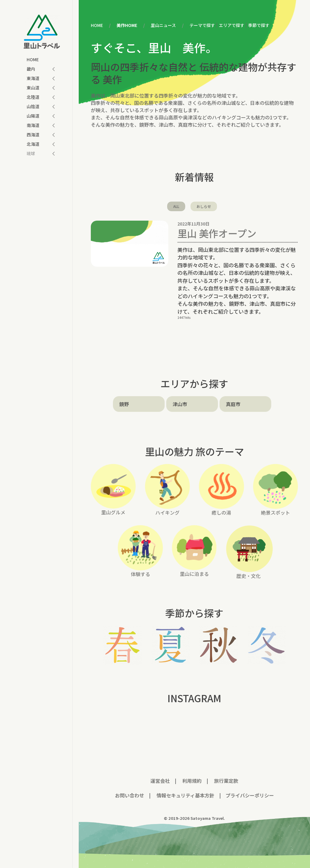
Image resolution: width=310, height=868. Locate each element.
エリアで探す (232, 25)
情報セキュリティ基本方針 (185, 795)
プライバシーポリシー (250, 795)
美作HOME (127, 25)
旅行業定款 (226, 781)
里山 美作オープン (217, 233)
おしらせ (204, 206)
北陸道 (33, 97)
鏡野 (124, 404)
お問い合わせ (130, 795)
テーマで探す (202, 25)
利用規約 (192, 781)
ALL (176, 206)
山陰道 (33, 106)
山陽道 (33, 116)
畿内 (31, 69)
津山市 (180, 404)
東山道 (33, 88)
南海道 (33, 125)
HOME (33, 59)
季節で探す (259, 25)
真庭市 (233, 404)
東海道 (33, 78)
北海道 (33, 144)
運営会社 (160, 781)
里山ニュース (163, 25)
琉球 (31, 153)
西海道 (33, 135)
